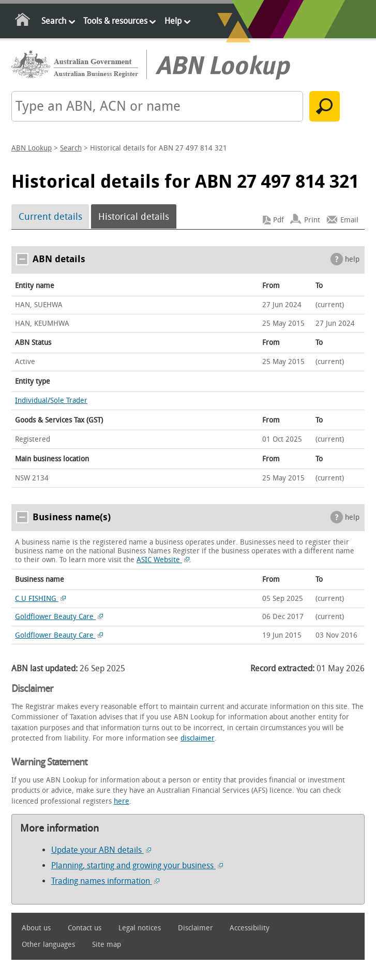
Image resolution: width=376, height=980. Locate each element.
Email (349, 220)
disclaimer (198, 738)
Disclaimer (195, 928)
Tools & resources (115, 21)
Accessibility (250, 928)
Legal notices (140, 928)
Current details (50, 217)
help (352, 259)
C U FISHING (40, 599)
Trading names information (105, 881)
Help (173, 21)
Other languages (48, 945)
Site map (107, 945)
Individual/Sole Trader (51, 401)
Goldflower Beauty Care (59, 617)
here (122, 801)
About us (36, 928)
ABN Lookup (32, 148)
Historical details (134, 217)
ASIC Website (163, 560)
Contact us (85, 928)
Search (54, 21)
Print (312, 220)
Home (23, 21)
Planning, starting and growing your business (137, 865)
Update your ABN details (101, 850)
